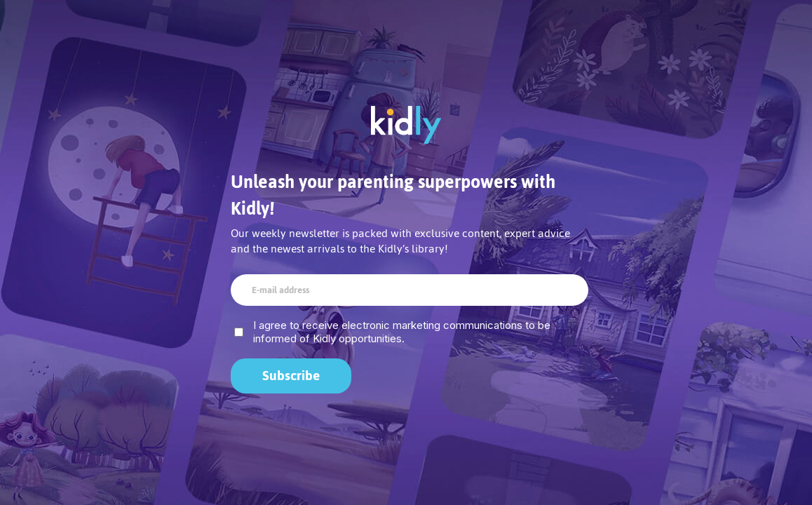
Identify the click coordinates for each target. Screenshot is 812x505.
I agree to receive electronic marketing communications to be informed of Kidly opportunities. (402, 332)
